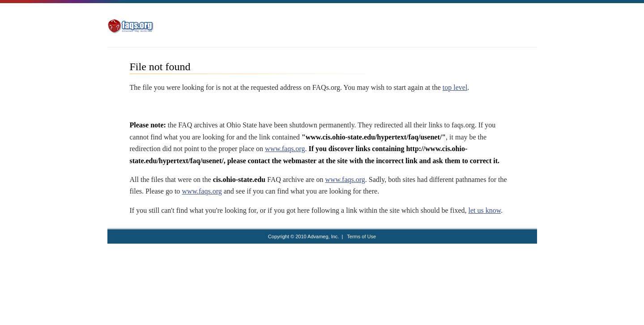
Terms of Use (361, 236)
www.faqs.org (285, 149)
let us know (484, 210)
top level (455, 87)
